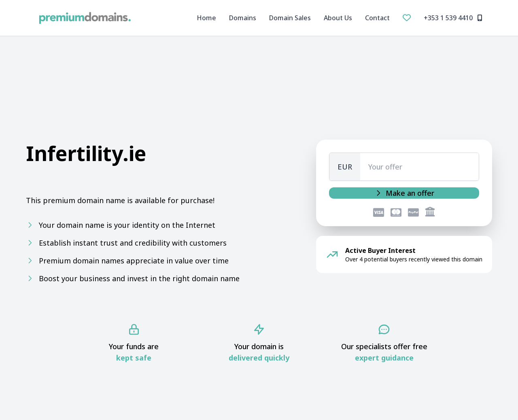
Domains (243, 18)
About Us (338, 18)
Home (206, 18)
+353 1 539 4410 (453, 18)
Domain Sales (290, 18)
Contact (377, 18)
